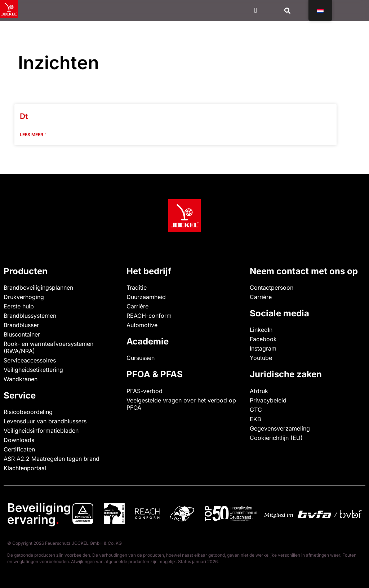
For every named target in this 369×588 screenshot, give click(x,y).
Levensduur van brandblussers (45, 421)
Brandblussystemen (30, 316)
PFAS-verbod (145, 391)
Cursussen (141, 358)
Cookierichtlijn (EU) (276, 438)
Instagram (263, 348)
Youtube (261, 358)
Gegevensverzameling (280, 428)
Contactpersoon (272, 288)
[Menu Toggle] (256, 10)
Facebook (263, 339)
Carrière (137, 306)
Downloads (19, 440)
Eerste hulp (19, 306)
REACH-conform (149, 316)
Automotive (142, 325)
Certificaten (19, 449)
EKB (255, 419)
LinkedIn (261, 330)
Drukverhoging (24, 297)
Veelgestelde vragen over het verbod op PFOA (181, 404)
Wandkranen (21, 379)
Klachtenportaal (25, 468)
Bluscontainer (22, 334)
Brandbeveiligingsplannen (38, 288)
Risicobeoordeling (28, 412)
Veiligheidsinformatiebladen (41, 431)
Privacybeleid (268, 400)
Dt (24, 116)
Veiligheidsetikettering (33, 370)
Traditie (137, 288)
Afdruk (259, 391)
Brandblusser (21, 325)
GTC (256, 410)
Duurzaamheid (146, 297)
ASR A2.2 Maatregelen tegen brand (52, 459)
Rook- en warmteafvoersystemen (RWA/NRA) (48, 347)
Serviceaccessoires (30, 360)
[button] (288, 11)
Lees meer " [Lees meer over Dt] (33, 135)
